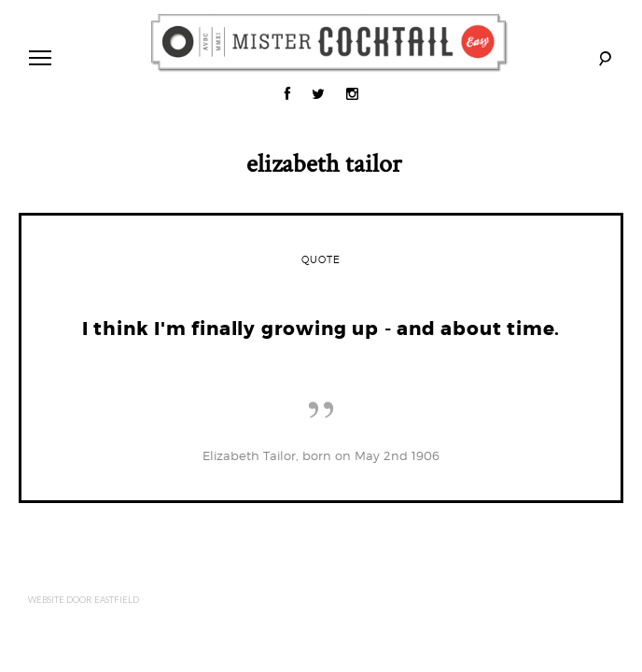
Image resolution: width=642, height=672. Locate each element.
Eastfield (117, 599)
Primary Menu (36, 60)
